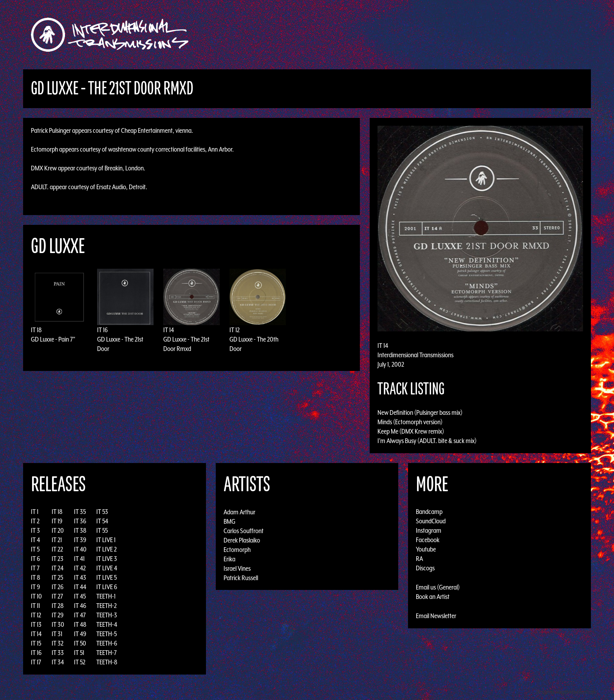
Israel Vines (237, 568)
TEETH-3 (107, 615)
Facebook (428, 540)
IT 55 (102, 530)
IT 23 (58, 559)
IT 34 (58, 662)
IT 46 (80, 606)
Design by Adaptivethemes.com (566, 692)
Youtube (426, 549)
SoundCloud (431, 521)
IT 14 (169, 330)
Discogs (425, 568)
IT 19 (57, 521)
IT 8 (36, 577)
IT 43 (80, 577)
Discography (334, 35)
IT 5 (35, 549)
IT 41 (79, 559)
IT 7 (35, 568)
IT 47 (80, 615)
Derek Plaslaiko (242, 540)
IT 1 (35, 512)
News (424, 35)
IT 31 (57, 634)
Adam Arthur (239, 512)
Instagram (429, 530)
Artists (371, 35)
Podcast (479, 35)
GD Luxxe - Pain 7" (53, 339)
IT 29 (58, 615)
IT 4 (35, 540)
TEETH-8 (107, 662)
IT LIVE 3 (107, 559)
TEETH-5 (107, 634)
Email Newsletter (436, 616)
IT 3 (35, 530)
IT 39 (80, 540)
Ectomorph (237, 549)
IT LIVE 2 (107, 549)
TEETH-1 (106, 596)
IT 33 (58, 653)
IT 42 (80, 568)
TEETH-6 (107, 643)
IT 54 (102, 521)
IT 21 (57, 540)
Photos (449, 35)
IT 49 (80, 634)
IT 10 (36, 596)
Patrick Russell (241, 577)
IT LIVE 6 (107, 587)
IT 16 (102, 330)
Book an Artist (433, 597)
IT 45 (80, 596)
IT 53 (102, 512)
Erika (229, 559)
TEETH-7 (107, 653)
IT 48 (80, 624)
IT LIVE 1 (106, 540)
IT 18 (36, 330)
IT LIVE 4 (107, 568)
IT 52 (80, 662)
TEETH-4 (107, 624)
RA (419, 559)
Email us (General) (438, 587)
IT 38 (80, 530)
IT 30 (58, 624)
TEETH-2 (107, 606)
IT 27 (57, 596)
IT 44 (80, 587)
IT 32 (58, 643)
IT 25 (57, 577)
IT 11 (35, 606)
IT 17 (36, 662)
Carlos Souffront (244, 530)
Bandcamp (429, 512)
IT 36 (80, 521)
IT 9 (35, 587)
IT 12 (235, 330)
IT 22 (57, 549)
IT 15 (36, 643)
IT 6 (35, 559)
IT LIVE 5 (107, 577)
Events (399, 35)
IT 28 (58, 606)
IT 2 (35, 521)
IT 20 (58, 530)
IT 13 (36, 624)
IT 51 (79, 653)
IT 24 (58, 568)
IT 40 (80, 549)
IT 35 (80, 512)
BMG (229, 521)
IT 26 (58, 587)
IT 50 (80, 643)
